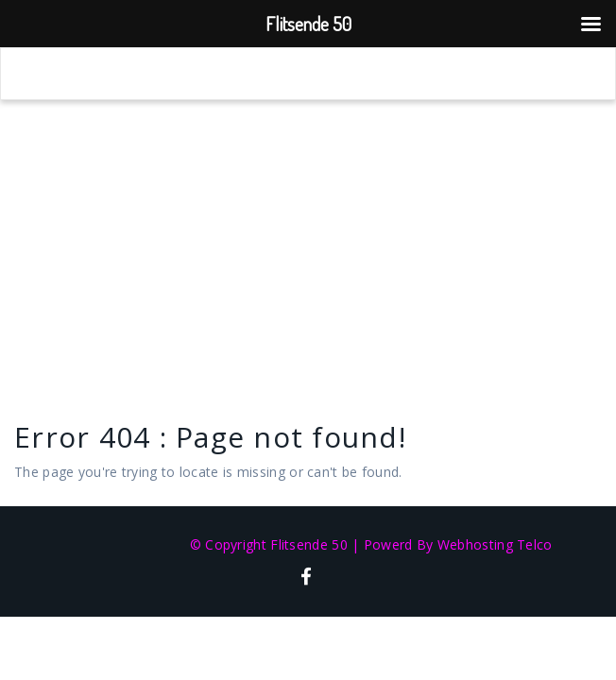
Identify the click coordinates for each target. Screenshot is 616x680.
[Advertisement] (308, 242)
